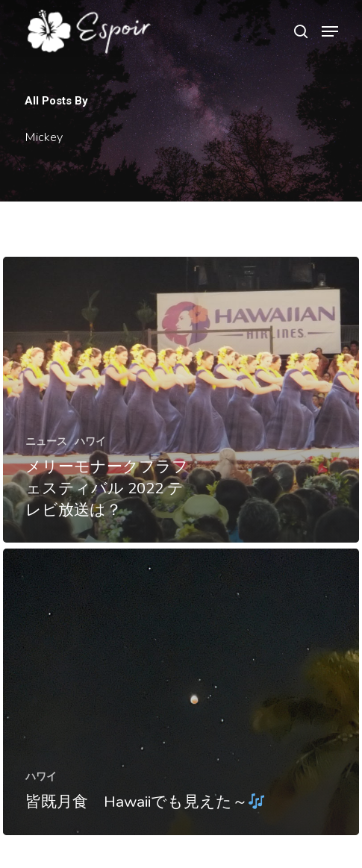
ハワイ (90, 441)
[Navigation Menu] (330, 31)
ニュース (46, 441)
